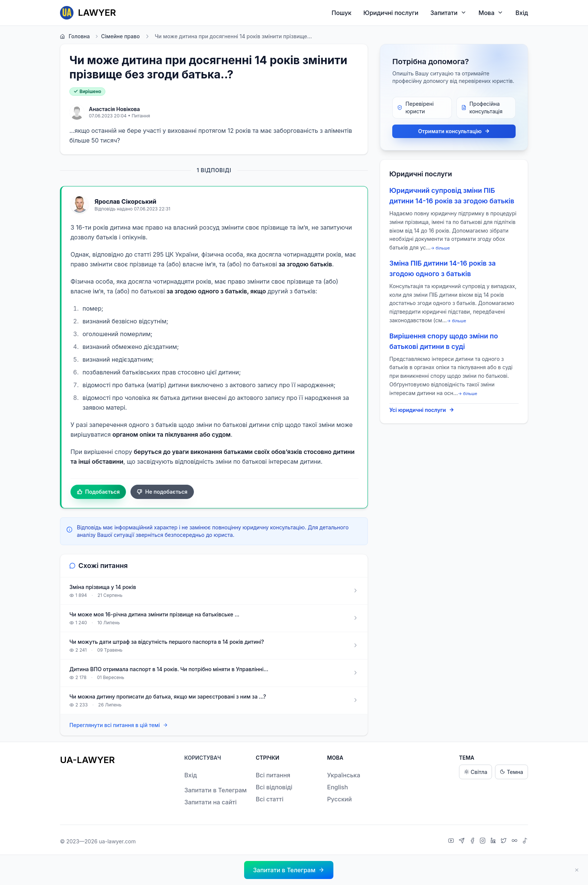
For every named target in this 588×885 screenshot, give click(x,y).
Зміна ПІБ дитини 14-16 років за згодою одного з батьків (442, 268)
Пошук (341, 13)
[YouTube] (452, 841)
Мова (491, 13)
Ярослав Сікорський (125, 201)
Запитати (449, 13)
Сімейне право (117, 36)
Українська (343, 775)
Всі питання (273, 775)
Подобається (98, 492)
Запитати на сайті (210, 802)
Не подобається (162, 492)
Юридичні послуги (391, 13)
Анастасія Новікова (114, 109)
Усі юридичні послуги (422, 410)
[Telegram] (463, 841)
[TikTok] (525, 841)
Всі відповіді (274, 787)
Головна (75, 36)
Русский (339, 799)
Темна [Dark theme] (511, 772)
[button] (289, 870)
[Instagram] (484, 841)
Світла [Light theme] (475, 772)
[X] (505, 841)
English (337, 787)
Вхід (522, 13)
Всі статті (270, 799)
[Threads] (515, 841)
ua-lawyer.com (117, 841)
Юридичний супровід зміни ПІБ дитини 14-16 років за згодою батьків (452, 196)
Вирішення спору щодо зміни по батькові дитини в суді (444, 341)
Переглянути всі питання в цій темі (119, 725)
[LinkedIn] (494, 841)
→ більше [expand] (440, 248)
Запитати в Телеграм (215, 790)
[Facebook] (473, 841)
